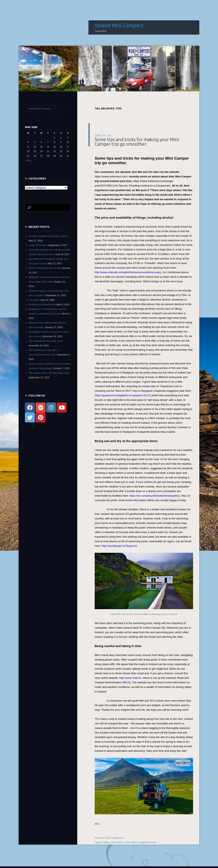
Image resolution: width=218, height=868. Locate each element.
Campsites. (34, 300)
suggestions (145, 842)
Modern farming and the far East (45, 268)
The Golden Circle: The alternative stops (49, 373)
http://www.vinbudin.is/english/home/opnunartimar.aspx (128, 272)
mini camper (132, 842)
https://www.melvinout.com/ (111, 176)
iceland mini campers (113, 842)
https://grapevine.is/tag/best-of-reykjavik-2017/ (122, 395)
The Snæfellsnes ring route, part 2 (46, 341)
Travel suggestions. (115, 838)
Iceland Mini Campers (119, 25)
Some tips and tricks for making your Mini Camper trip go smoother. (137, 142)
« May (28, 160)
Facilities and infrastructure (42, 304)
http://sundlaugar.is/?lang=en (119, 546)
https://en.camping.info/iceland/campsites (154, 496)
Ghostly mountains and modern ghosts (48, 236)
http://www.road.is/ (130, 678)
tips (154, 842)
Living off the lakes (38, 245)
